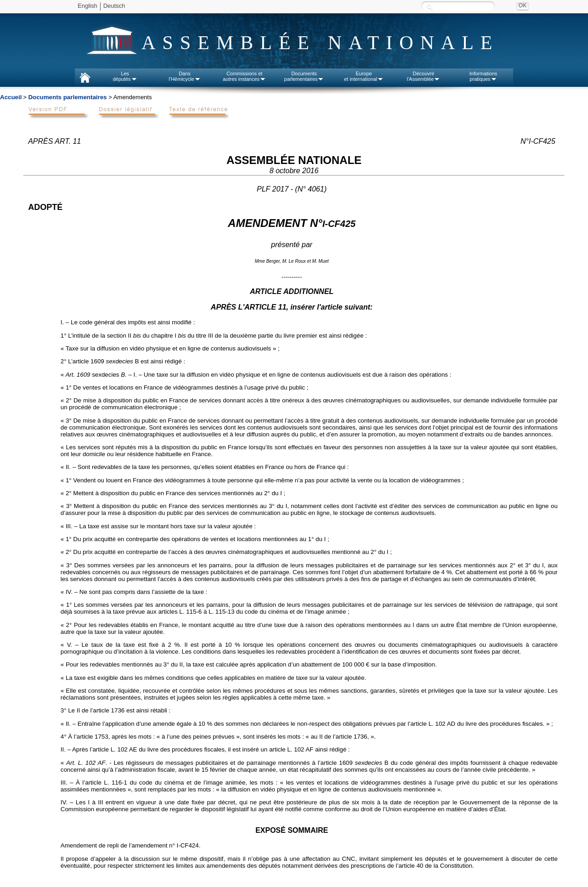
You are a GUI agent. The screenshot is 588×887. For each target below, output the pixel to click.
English (88, 6)
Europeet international (364, 76)
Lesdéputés (125, 76)
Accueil (11, 97)
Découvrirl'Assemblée (424, 76)
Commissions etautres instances (244, 76)
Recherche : (430, 7)
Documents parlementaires (67, 97)
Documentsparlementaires (304, 76)
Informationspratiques (483, 76)
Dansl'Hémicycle (184, 76)
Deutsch (114, 6)
